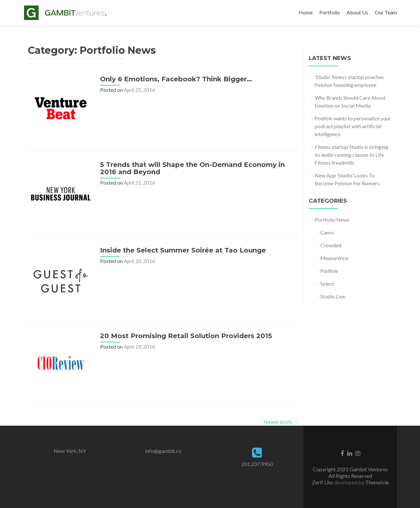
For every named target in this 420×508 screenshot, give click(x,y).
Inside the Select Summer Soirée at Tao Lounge (183, 250)
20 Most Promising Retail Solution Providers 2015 (186, 336)
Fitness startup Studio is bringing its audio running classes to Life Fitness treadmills (351, 155)
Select (327, 284)
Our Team (386, 12)
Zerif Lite (323, 482)
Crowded (331, 245)
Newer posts (281, 422)
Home (306, 12)
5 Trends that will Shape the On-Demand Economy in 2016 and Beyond (192, 168)
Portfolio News (332, 220)
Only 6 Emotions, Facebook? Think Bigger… (176, 79)
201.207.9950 (257, 464)
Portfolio (330, 12)
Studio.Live (333, 296)
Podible (329, 271)
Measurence (334, 258)
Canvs (327, 232)
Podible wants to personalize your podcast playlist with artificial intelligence (353, 126)
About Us (357, 12)
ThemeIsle (377, 482)
